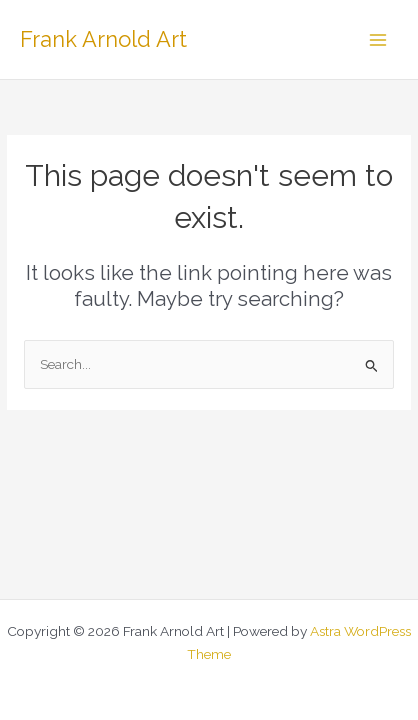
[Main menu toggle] (378, 39)
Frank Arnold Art (103, 39)
